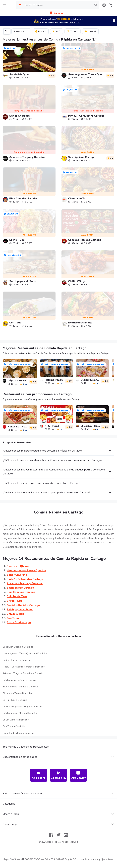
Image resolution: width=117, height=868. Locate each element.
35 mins (72, 31)
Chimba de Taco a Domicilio (17, 693)
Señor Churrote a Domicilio (17, 660)
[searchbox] (58, 5)
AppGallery (79, 775)
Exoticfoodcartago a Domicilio (18, 733)
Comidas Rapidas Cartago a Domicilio (22, 707)
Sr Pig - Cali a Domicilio (15, 700)
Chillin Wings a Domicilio (16, 720)
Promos (40, 31)
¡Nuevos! (90, 31)
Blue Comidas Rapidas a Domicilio (21, 687)
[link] (29, 61)
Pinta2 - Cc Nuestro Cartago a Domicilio (24, 667)
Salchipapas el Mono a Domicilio (20, 713)
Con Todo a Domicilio (14, 726)
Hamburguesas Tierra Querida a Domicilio (25, 653)
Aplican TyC (74, 22)
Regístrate (64, 19)
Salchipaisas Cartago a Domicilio (20, 680)
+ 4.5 (56, 31)
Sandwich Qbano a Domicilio (18, 647)
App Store (39, 775)
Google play (58, 775)
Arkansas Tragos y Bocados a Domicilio (24, 673)
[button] (59, 13)
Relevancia (22, 31)
